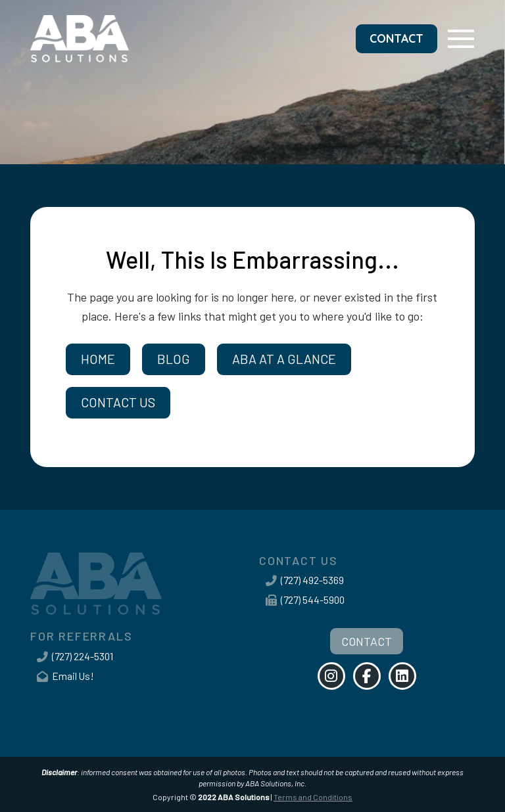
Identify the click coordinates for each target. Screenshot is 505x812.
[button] (461, 38)
